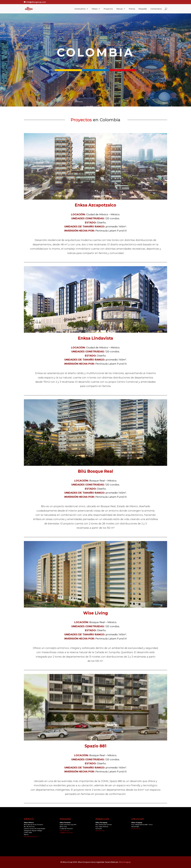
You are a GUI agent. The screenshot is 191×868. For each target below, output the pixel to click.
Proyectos (108, 9)
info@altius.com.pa (66, 833)
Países (95, 9)
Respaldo (143, 9)
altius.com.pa (64, 831)
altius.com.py (100, 831)
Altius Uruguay (125, 862)
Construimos (80, 9)
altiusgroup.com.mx (31, 837)
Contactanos (156, 9)
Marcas (120, 9)
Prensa (132, 9)
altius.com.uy (136, 829)
